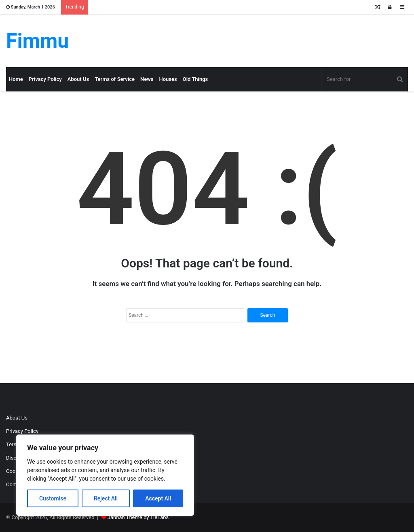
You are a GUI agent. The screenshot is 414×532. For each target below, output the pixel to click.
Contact (15, 484)
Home (16, 79)
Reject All (106, 498)
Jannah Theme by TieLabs (138, 517)
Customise (53, 498)
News (147, 79)
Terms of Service (115, 79)
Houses (168, 79)
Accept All (158, 498)
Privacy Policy (45, 79)
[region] (105, 475)
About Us (78, 79)
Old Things (195, 79)
